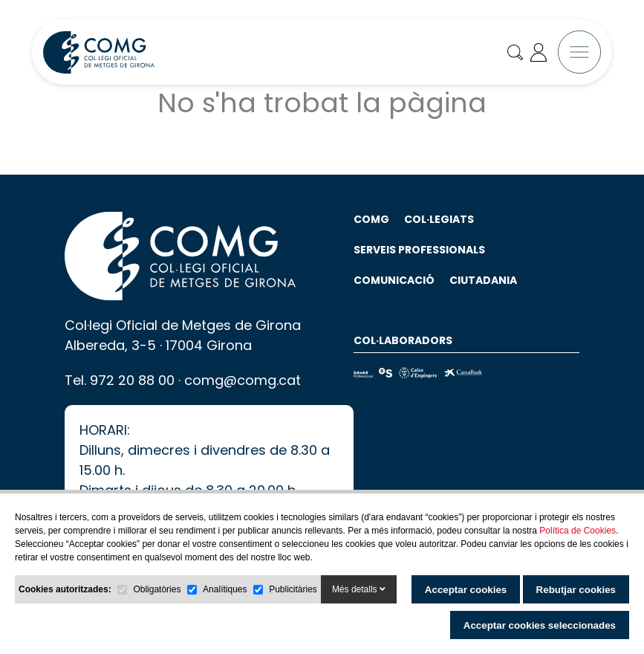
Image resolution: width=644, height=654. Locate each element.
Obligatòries (157, 589)
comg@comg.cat (243, 399)
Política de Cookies (578, 531)
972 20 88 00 (132, 399)
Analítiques (225, 589)
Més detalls (359, 589)
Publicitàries (293, 589)
